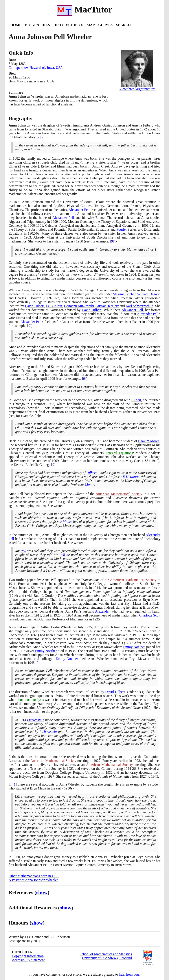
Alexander (102, 611)
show (42, 892)
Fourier (122, 229)
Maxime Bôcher (124, 294)
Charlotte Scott (150, 615)
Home (16, 25)
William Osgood (149, 294)
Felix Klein (54, 306)
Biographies (38, 25)
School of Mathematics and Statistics (106, 954)
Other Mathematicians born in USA (34, 876)
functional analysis (30, 700)
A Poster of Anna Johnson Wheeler (33, 880)
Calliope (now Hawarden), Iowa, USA (36, 68)
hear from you (129, 974)
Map (91, 25)
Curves (105, 25)
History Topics (68, 25)
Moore (90, 485)
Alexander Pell (79, 210)
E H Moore (131, 477)
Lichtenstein (36, 720)
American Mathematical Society (119, 494)
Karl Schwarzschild (140, 306)
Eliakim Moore (149, 441)
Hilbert (136, 400)
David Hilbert (35, 306)
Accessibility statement (28, 960)
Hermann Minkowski (79, 306)
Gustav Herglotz (107, 306)
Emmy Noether (134, 647)
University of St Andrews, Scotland (107, 958)
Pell (23, 551)
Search (124, 25)
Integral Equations (120, 453)
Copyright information (28, 956)
